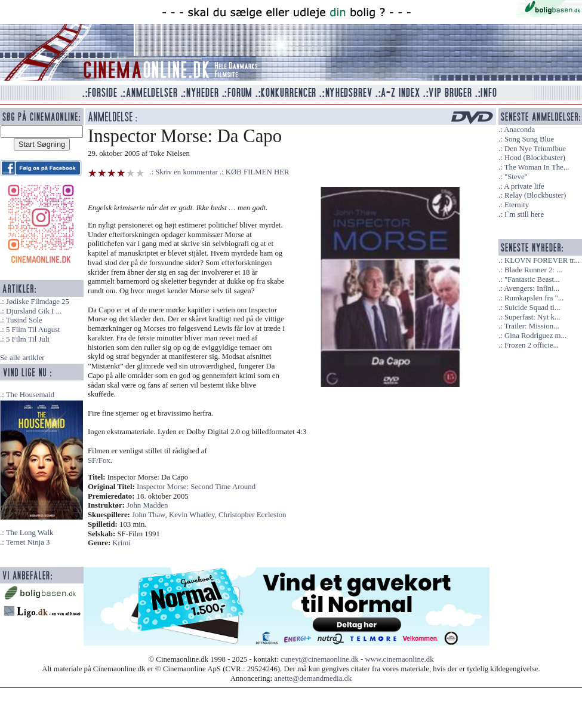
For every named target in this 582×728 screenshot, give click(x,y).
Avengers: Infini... (532, 288)
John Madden (147, 505)
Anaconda (519, 130)
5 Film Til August (33, 330)
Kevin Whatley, (194, 515)
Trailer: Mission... (532, 326)
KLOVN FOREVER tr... (542, 260)
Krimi (121, 543)
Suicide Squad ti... (532, 308)
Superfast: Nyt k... (532, 317)
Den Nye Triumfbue (535, 149)
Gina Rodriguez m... (535, 336)
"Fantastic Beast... (532, 279)
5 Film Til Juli (28, 339)
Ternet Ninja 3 (28, 542)
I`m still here (524, 214)
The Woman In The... (537, 167)
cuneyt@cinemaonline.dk (320, 659)
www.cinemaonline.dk (400, 659)
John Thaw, (150, 515)
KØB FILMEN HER (258, 172)
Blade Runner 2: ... (533, 270)
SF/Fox (99, 460)
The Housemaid (30, 395)
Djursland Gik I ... (34, 311)
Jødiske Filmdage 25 (38, 302)
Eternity (517, 205)
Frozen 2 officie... (532, 345)
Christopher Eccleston (252, 515)
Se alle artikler (22, 358)
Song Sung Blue (529, 139)
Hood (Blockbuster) (535, 158)
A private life (524, 186)
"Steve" (516, 177)
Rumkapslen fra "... (534, 298)
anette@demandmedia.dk (313, 678)
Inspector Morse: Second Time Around (196, 487)
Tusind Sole (24, 320)
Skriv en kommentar (187, 172)
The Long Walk (30, 533)
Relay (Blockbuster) (535, 195)
